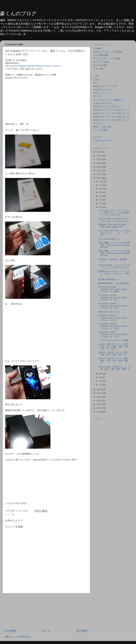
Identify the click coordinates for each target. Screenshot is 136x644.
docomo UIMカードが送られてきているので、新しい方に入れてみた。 (115, 220)
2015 (99, 401)
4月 (101, 374)
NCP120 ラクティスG (103, 90)
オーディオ (98, 62)
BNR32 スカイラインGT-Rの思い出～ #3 (111, 117)
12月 (101, 181)
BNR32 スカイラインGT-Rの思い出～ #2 (111, 113)
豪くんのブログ (18, 13)
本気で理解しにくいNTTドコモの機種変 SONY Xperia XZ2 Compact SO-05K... (114, 245)
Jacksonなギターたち (103, 103)
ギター (96, 69)
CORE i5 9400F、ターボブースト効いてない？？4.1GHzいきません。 (115, 266)
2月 (101, 381)
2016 (99, 397)
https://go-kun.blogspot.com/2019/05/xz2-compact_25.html (32, 66)
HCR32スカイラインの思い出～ (108, 107)
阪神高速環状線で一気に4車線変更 (114, 283)
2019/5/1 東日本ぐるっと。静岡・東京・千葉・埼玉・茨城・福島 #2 (114, 361)
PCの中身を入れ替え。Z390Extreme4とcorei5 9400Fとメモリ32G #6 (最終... (114, 289)
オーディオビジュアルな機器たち (108, 100)
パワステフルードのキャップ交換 (113, 340)
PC (14, 515)
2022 (99, 167)
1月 (101, 385)
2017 (99, 393)
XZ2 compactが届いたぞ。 (110, 239)
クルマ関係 (98, 55)
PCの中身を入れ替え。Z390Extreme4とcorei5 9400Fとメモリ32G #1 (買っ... (114, 334)
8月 (101, 196)
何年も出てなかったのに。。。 (112, 312)
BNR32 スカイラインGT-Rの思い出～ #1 (111, 110)
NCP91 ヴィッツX (102, 93)
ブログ (96, 80)
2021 (99, 171)
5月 (101, 207)
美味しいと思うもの (102, 127)
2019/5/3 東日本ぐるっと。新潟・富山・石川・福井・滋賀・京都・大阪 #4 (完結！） (114, 346)
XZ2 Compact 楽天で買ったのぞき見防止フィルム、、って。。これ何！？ (114, 233)
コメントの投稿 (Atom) (20, 637)
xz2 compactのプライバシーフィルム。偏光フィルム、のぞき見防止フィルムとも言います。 (114, 213)
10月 (101, 189)
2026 (99, 152)
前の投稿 (82, 631)
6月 (101, 203)
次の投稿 (10, 631)
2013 (99, 408)
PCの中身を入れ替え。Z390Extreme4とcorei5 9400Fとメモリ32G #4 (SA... (114, 306)
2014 (99, 404)
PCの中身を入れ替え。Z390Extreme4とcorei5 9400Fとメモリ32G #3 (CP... (114, 318)
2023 (99, 163)
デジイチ (97, 65)
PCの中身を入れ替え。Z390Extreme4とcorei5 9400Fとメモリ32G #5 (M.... (114, 298)
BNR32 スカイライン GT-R (105, 52)
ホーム (46, 631)
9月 (101, 192)
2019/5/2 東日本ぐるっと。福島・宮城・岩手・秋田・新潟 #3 (114, 353)
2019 (99, 178)
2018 (99, 389)
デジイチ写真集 (100, 130)
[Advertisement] (46, 611)
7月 (101, 200)
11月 (101, 185)
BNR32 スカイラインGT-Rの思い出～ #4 (111, 120)
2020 (99, 174)
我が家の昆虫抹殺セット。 (110, 280)
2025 (99, 156)
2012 (99, 412)
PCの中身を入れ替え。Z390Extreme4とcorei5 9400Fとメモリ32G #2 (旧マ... (114, 326)
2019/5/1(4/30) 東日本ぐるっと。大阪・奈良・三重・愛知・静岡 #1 (114, 368)
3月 (101, 377)
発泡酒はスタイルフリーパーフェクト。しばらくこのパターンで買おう (114, 274)
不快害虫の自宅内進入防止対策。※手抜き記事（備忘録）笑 (114, 226)
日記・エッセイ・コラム (104, 59)
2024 (99, 159)
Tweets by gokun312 (102, 140)
